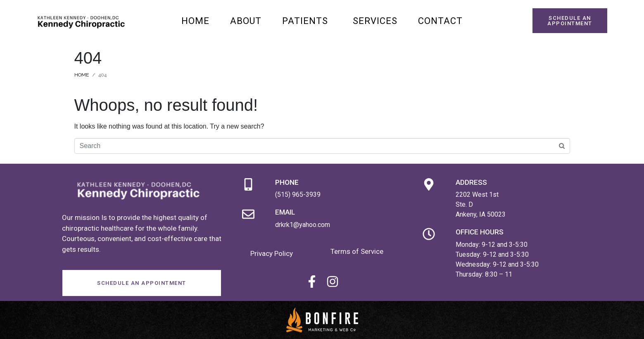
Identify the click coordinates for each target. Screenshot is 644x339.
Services (375, 21)
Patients (305, 21)
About (246, 21)
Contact (440, 21)
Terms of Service (357, 251)
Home (195, 21)
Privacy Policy (272, 253)
